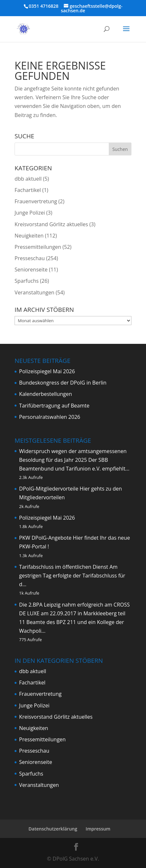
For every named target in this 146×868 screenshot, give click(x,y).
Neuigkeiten (29, 236)
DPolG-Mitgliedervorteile (49, 489)
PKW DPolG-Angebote (45, 538)
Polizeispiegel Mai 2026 (47, 371)
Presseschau (30, 258)
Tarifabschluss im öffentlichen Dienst (64, 567)
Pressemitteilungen (38, 247)
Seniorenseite (31, 270)
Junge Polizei (30, 213)
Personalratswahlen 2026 (50, 417)
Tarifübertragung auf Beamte (54, 406)
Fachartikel (28, 190)
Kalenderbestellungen (45, 394)
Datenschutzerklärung (53, 829)
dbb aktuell (28, 179)
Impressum (98, 829)
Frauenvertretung (36, 201)
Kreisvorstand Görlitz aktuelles (51, 224)
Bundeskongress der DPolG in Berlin (63, 383)
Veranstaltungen (34, 292)
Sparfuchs (27, 281)
